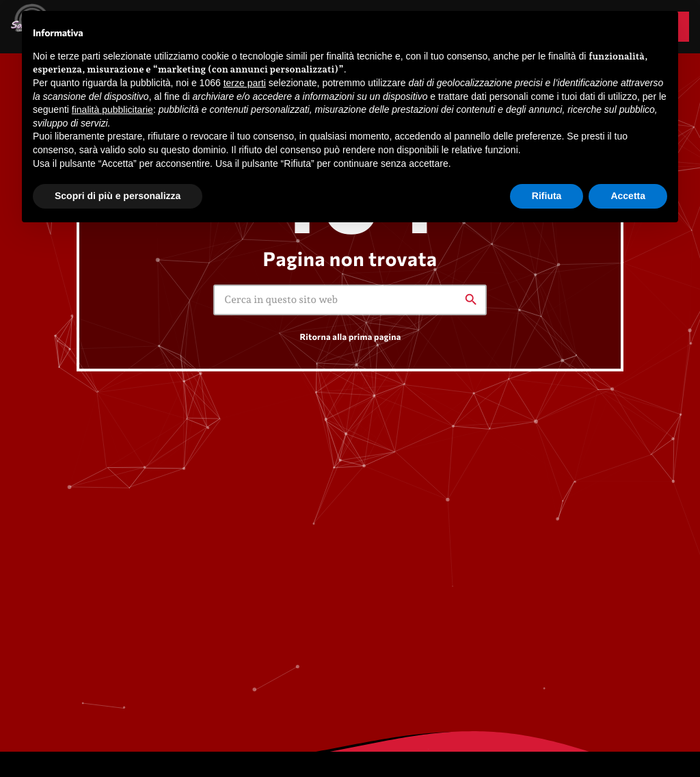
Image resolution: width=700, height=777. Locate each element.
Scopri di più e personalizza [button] (118, 196)
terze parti (245, 83)
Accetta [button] (628, 196)
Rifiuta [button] (547, 196)
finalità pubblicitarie (112, 109)
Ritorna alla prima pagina (350, 337)
